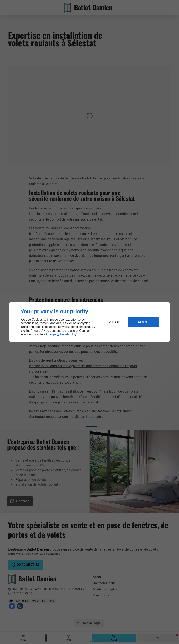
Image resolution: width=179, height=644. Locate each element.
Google (51, 334)
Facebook (67, 334)
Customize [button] (114, 322)
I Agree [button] (143, 322)
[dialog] (90, 322)
